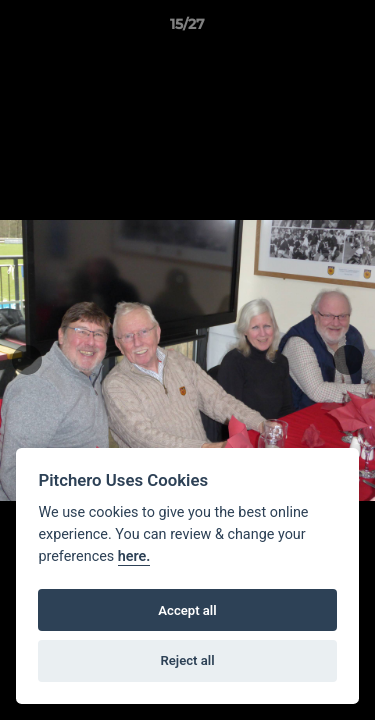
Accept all (187, 610)
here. (134, 556)
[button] (351, 29)
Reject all (187, 660)
